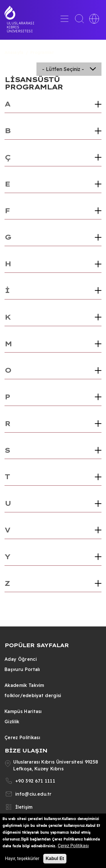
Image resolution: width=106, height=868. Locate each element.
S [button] (7, 450)
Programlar (42, 53)
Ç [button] (7, 157)
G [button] (8, 237)
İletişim (24, 807)
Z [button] (7, 583)
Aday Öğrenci (21, 659)
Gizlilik (12, 722)
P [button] (7, 397)
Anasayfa (14, 53)
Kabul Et (55, 858)
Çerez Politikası (22, 737)
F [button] (7, 211)
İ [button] (7, 290)
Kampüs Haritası (23, 711)
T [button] (7, 477)
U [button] (8, 503)
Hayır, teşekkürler (22, 858)
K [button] (7, 317)
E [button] (7, 184)
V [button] (7, 530)
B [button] (7, 131)
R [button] (7, 423)
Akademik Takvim (24, 685)
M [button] (8, 344)
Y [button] (7, 557)
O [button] (8, 370)
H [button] (8, 264)
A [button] (7, 104)
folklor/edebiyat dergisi (33, 695)
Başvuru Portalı (22, 669)
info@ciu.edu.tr (33, 794)
